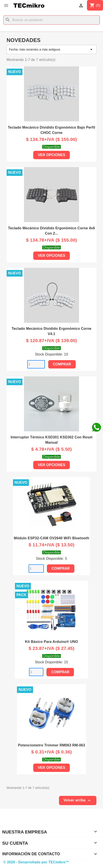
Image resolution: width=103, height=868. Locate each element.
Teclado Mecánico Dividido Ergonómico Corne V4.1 (52, 331)
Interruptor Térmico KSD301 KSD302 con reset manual (51, 440)
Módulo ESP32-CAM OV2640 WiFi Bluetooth (51, 538)
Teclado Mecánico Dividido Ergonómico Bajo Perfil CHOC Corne (51, 130)
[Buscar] (51, 20)
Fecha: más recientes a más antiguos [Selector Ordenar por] (51, 49)
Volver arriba (78, 801)
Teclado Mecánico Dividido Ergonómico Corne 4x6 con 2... (52, 231)
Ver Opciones (52, 155)
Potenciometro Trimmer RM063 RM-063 (51, 745)
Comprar (62, 364)
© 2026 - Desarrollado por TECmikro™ (36, 862)
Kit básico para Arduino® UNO (51, 642)
